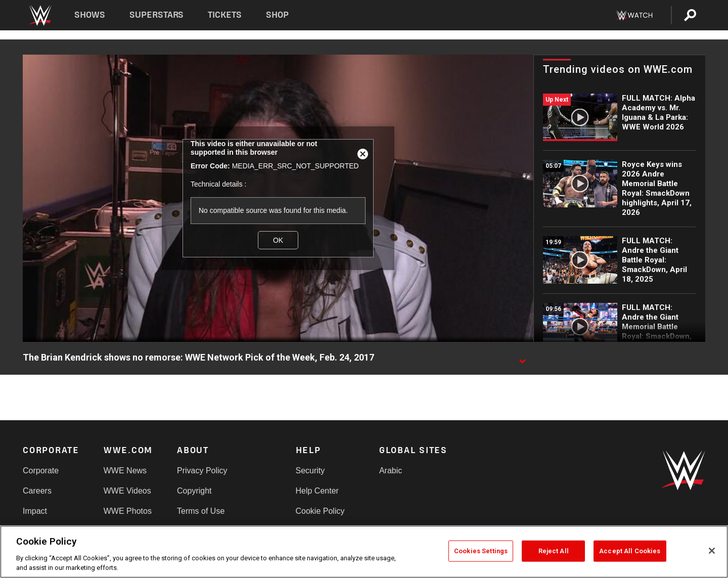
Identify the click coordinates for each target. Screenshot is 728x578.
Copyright (194, 491)
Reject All (554, 551)
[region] (364, 552)
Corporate (41, 471)
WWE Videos (127, 491)
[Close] (712, 551)
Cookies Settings (481, 551)
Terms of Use (201, 511)
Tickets (225, 15)
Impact (35, 511)
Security (310, 471)
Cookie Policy (320, 511)
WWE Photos (128, 511)
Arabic (391, 471)
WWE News (125, 471)
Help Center (317, 491)
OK (278, 240)
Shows (90, 15)
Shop (277, 15)
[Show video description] (522, 358)
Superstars (157, 15)
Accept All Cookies (630, 551)
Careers (37, 491)
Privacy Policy (202, 471)
